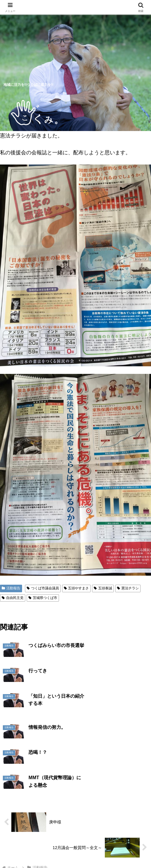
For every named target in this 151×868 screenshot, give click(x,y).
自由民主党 (13, 598)
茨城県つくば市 (43, 598)
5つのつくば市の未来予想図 (27, 837)
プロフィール (124, 833)
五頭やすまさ (77, 588)
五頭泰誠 (103, 588)
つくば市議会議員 (43, 588)
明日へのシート (39, 849)
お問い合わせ (112, 849)
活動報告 (11, 588)
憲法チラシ (128, 588)
